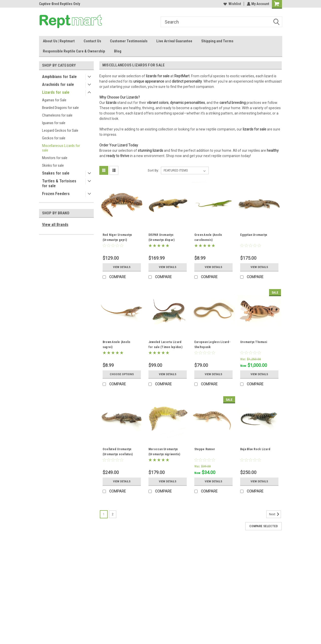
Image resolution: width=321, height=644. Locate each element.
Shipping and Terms (217, 41)
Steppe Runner (205, 449)
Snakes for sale (56, 173)
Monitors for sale (55, 158)
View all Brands (55, 225)
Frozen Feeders (56, 194)
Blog (118, 51)
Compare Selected (263, 526)
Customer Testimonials (129, 41)
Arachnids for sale (58, 84)
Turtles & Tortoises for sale (59, 183)
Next (275, 514)
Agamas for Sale (54, 100)
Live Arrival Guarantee (174, 41)
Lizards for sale (56, 92)
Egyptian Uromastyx (254, 235)
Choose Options (122, 374)
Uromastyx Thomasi (254, 342)
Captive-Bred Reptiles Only (60, 4)
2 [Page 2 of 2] (113, 514)
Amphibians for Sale (59, 77)
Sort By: (153, 170)
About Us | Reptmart (59, 41)
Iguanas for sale (54, 123)
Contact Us (92, 41)
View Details (122, 267)
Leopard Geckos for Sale (60, 130)
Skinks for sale (53, 165)
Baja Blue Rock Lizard (255, 449)
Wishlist (232, 4)
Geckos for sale (54, 138)
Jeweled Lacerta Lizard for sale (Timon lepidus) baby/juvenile (165, 347)
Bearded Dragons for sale (60, 108)
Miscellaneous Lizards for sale (61, 148)
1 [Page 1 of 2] (104, 514)
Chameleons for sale (57, 115)
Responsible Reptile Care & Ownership (74, 51)
